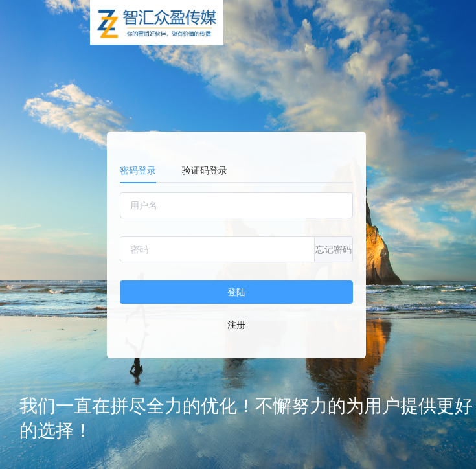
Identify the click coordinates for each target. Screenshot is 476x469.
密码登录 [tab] (138, 170)
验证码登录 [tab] (205, 170)
